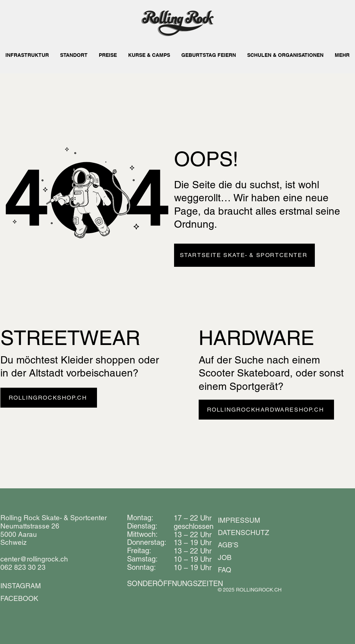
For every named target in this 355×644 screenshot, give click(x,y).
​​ (175, 584)
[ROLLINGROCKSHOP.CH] (49, 398)
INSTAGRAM (21, 586)
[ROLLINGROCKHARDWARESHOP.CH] (266, 410)
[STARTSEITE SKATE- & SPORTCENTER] (244, 255)
